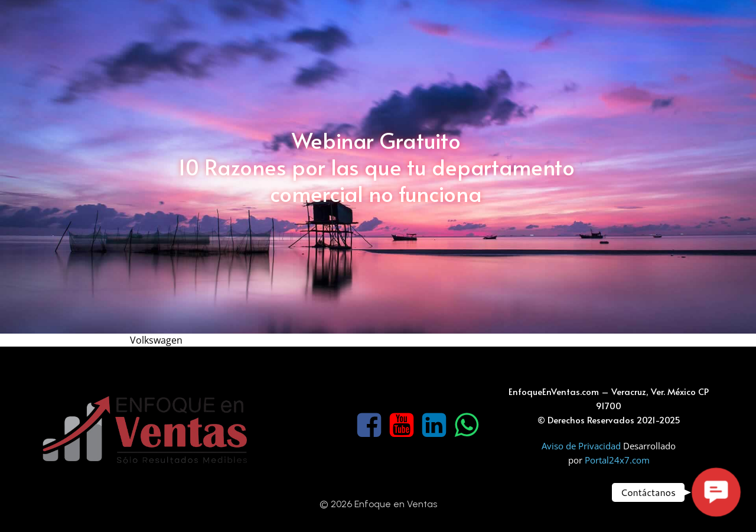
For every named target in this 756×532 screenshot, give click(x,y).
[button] (716, 492)
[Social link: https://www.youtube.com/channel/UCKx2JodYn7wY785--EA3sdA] (403, 426)
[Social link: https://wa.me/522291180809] (468, 426)
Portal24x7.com (617, 460)
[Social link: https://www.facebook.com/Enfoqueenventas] (371, 426)
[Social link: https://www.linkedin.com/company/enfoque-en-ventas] (436, 426)
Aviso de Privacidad (582, 446)
